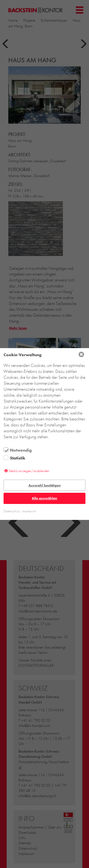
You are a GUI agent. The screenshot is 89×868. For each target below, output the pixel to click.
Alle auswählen (44, 498)
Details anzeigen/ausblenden (29, 471)
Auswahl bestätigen (45, 485)
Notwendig (21, 450)
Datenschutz (12, 511)
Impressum (29, 511)
